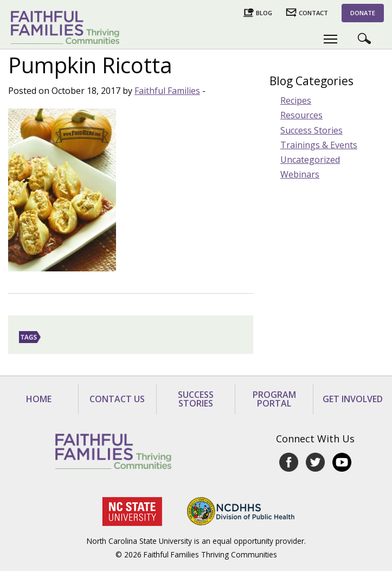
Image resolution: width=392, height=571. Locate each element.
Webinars (300, 174)
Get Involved (353, 399)
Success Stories (311, 130)
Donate (363, 13)
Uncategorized (310, 160)
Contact (313, 13)
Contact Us (117, 399)
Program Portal (274, 399)
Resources (301, 115)
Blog (264, 13)
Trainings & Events (319, 145)
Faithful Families (167, 91)
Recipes (296, 100)
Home (39, 399)
